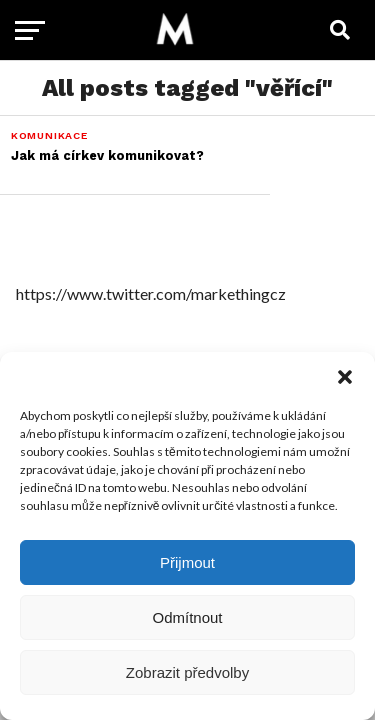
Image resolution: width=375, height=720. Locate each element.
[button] (345, 377)
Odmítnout (187, 617)
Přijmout (187, 562)
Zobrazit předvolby (187, 672)
